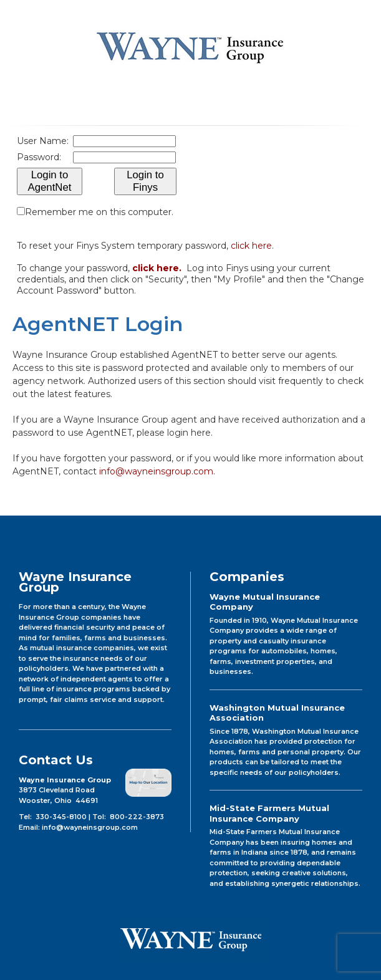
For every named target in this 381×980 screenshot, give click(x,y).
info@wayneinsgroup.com (156, 471)
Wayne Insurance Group (191, 47)
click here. (252, 246)
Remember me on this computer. (99, 212)
